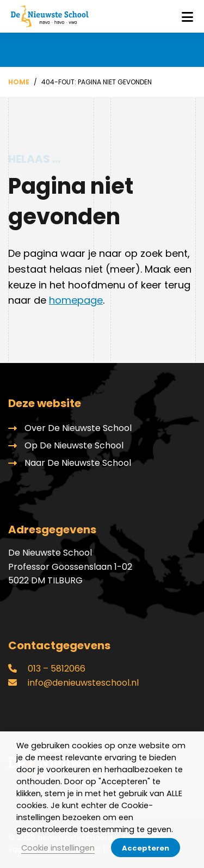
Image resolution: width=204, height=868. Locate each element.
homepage (76, 300)
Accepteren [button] (146, 848)
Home (19, 82)
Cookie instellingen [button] (58, 848)
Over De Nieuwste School (78, 428)
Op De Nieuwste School (74, 445)
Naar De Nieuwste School (78, 463)
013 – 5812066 (47, 669)
